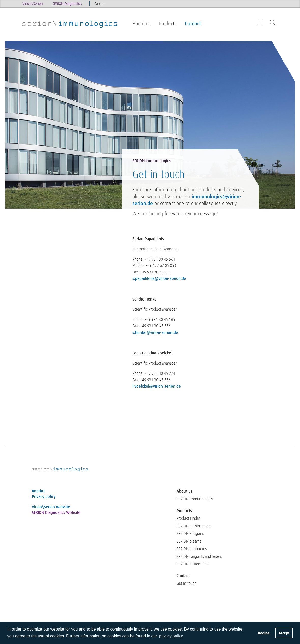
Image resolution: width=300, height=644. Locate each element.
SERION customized (192, 564)
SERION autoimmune (194, 526)
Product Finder (188, 518)
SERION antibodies (192, 549)
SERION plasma (189, 541)
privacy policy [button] (171, 636)
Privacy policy (44, 496)
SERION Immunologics (195, 499)
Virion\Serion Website (51, 507)
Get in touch (187, 583)
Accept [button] (284, 633)
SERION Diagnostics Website (56, 512)
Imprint (38, 491)
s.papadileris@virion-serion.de (159, 279)
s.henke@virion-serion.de (155, 332)
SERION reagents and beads (199, 557)
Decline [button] (264, 633)
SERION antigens (190, 534)
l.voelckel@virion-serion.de (157, 386)
